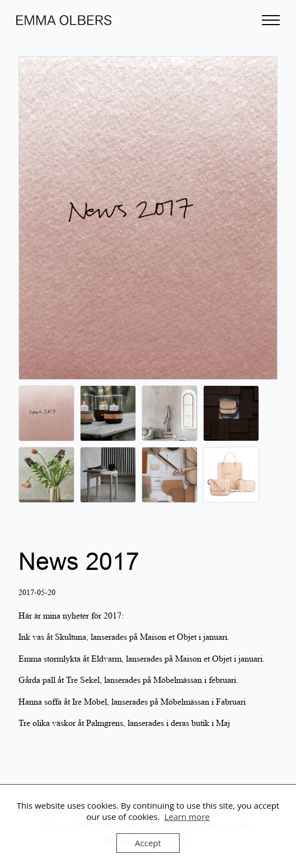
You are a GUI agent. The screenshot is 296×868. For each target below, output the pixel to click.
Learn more (187, 817)
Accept (148, 843)
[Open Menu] (271, 20)
